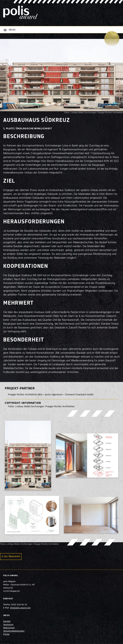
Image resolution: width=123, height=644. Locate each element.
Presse (6, 634)
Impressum (8, 625)
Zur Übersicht (12, 557)
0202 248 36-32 (19, 605)
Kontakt (7, 621)
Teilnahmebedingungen (14, 631)
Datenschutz (9, 628)
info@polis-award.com (20, 608)
